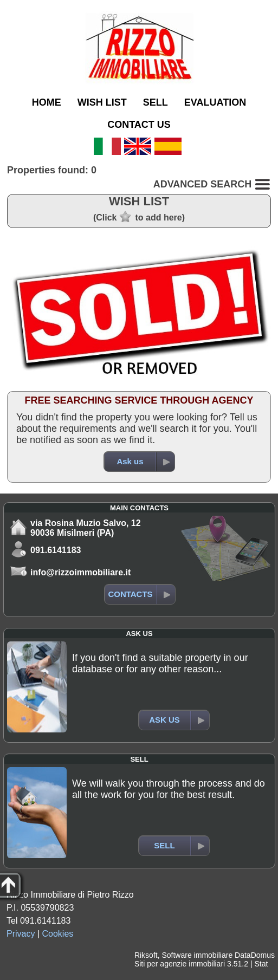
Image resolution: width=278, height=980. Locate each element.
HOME (47, 102)
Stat (261, 964)
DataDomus (255, 955)
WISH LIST (102, 102)
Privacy (21, 934)
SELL (156, 102)
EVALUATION (215, 102)
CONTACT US (139, 125)
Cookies (58, 934)
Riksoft (146, 955)
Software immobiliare (197, 955)
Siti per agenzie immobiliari (180, 964)
